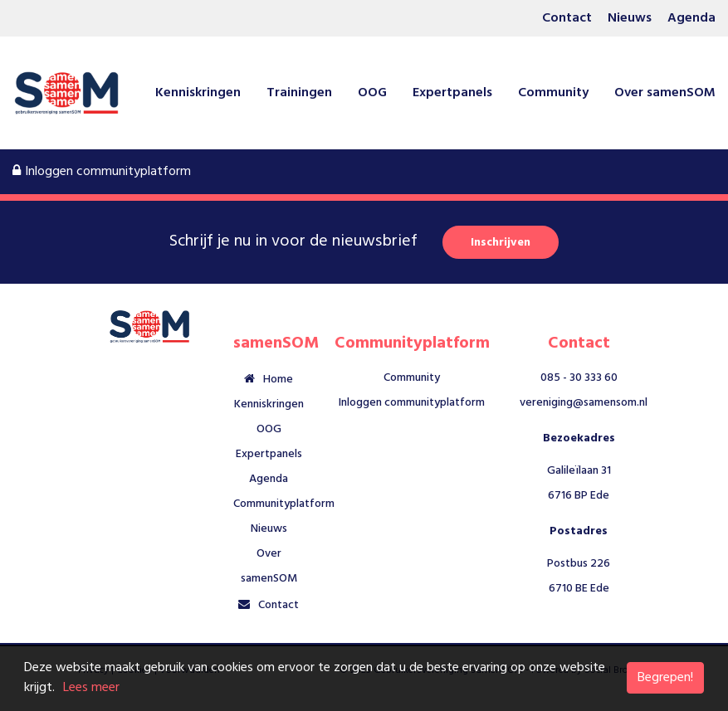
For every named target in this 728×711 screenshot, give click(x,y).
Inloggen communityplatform (102, 172)
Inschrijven (501, 243)
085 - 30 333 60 (579, 378)
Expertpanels (452, 93)
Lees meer (91, 688)
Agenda (691, 18)
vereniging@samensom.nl (584, 403)
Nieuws (630, 18)
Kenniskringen (198, 93)
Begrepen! (665, 678)
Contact (567, 18)
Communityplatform (284, 504)
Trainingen (299, 93)
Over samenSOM (665, 93)
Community (553, 93)
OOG (372, 93)
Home (278, 380)
